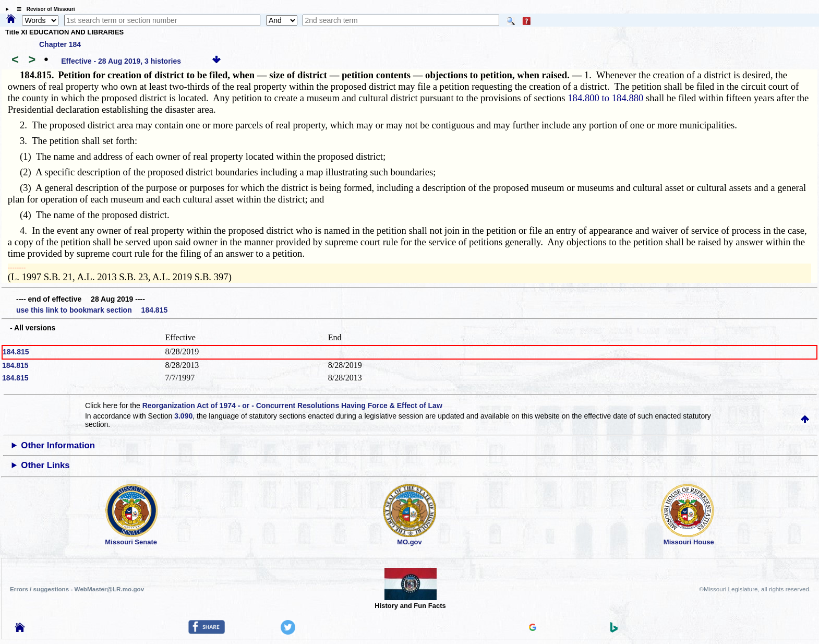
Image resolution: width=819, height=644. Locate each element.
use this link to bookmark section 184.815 (92, 310)
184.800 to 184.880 (605, 98)
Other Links (45, 465)
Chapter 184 (60, 44)
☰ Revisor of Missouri (43, 9)
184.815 (16, 352)
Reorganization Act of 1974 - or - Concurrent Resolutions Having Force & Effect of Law (292, 406)
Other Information (58, 445)
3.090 (183, 416)
